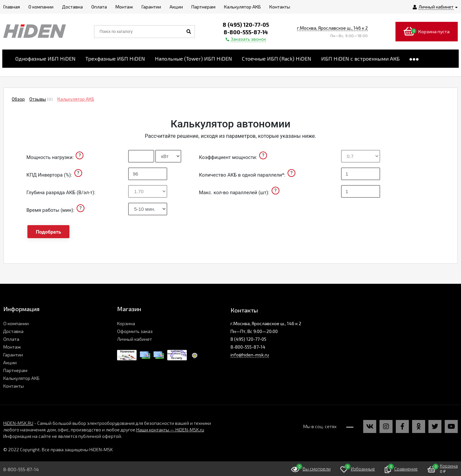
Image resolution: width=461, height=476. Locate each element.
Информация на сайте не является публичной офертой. (63, 436)
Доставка (13, 331)
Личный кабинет (134, 339)
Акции (10, 362)
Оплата (11, 339)
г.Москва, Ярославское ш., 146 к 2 (332, 28)
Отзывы (38, 99)
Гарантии (13, 355)
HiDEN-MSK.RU (18, 423)
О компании (16, 323)
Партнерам (15, 370)
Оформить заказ (135, 331)
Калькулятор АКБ (76, 99)
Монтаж (12, 347)
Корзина (126, 323)
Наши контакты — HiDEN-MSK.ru (170, 430)
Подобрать (48, 232)
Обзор (18, 99)
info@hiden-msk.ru (250, 355)
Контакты (14, 386)
